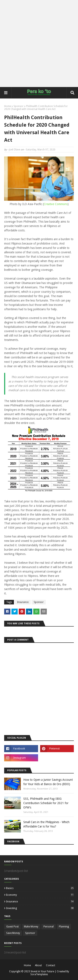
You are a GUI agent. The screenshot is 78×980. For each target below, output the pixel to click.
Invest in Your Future (42, 971)
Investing (40, 908)
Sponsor (19, 106)
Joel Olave (15, 150)
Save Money (13, 933)
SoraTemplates (39, 974)
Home (8, 106)
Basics (40, 888)
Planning (64, 927)
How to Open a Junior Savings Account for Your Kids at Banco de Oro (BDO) (48, 782)
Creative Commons (56, 204)
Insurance (23, 602)
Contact (51, 965)
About (38, 965)
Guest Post (12, 927)
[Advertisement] (39, 43)
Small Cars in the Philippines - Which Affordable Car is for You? (46, 824)
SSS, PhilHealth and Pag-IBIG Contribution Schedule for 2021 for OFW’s (46, 803)
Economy (40, 895)
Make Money (31, 927)
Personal (49, 927)
